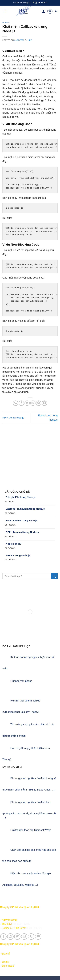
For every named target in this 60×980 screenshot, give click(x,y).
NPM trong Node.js (13, 418)
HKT (30, 40)
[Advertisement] (30, 455)
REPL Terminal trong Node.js (22, 532)
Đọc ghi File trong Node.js (21, 497)
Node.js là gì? (14, 544)
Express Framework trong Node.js (25, 509)
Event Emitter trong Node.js (22, 520)
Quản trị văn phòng (21, 681)
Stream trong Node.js (18, 555)
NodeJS (6, 22)
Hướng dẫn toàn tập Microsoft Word (31, 830)
